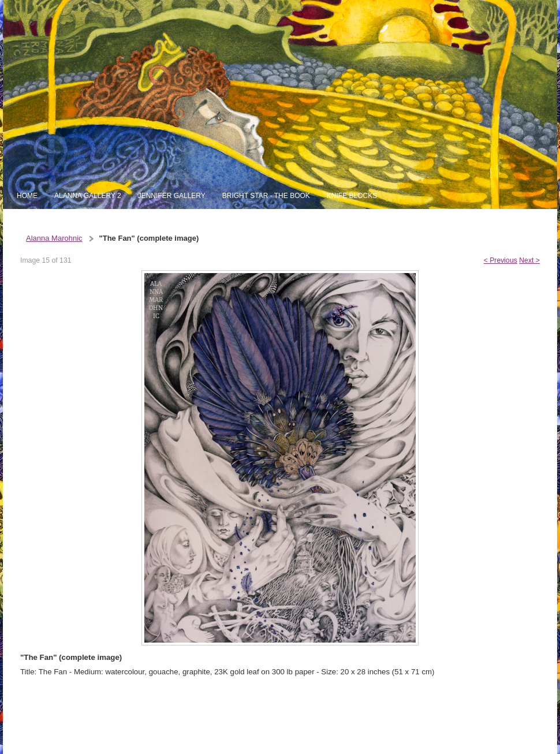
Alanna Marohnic (54, 238)
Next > (529, 260)
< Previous (501, 260)
